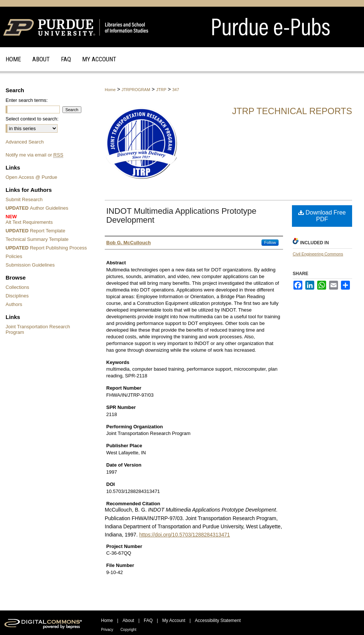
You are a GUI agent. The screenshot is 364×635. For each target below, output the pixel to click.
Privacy (107, 630)
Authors (14, 304)
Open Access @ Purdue (31, 177)
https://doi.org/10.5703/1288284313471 (185, 535)
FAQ (148, 621)
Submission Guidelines (30, 265)
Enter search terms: (27, 100)
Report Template (35, 231)
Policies (14, 256)
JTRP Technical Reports (292, 111)
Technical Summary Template (37, 239)
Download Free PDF (322, 216)
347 (176, 90)
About (128, 621)
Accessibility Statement (218, 621)
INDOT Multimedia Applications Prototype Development (181, 215)
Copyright (128, 630)
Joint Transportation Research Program (38, 329)
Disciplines (17, 296)
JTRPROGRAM (136, 90)
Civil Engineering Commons (318, 254)
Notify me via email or (34, 155)
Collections (17, 287)
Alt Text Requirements (47, 219)
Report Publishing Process (46, 248)
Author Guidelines (37, 208)
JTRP (161, 90)
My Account (174, 621)
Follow (270, 242)
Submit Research (24, 199)
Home (110, 90)
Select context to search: (32, 119)
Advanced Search (25, 142)
